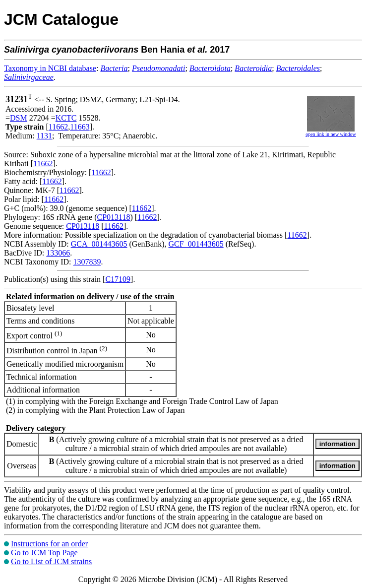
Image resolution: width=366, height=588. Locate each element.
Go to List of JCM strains (51, 561)
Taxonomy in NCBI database (50, 68)
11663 (80, 127)
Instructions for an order (49, 544)
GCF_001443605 (196, 244)
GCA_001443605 (99, 244)
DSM (19, 118)
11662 (58, 127)
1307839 (87, 262)
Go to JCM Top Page (44, 553)
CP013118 (114, 217)
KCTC (66, 118)
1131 (44, 136)
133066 (58, 253)
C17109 (118, 279)
